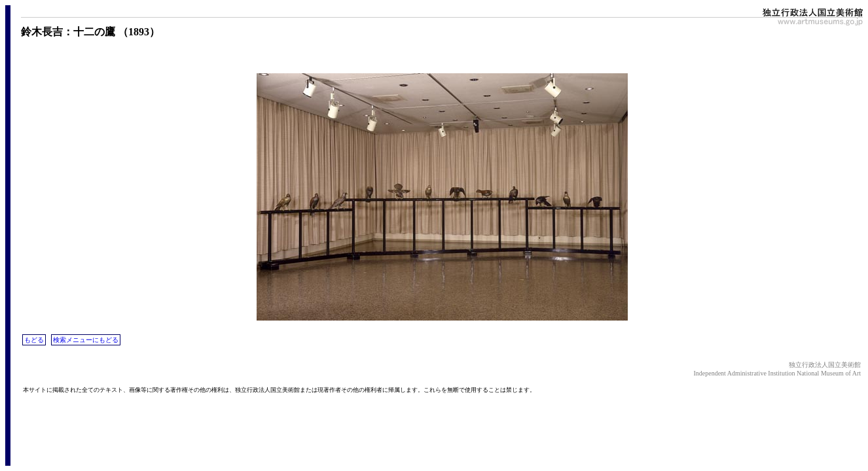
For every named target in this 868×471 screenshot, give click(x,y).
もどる (34, 340)
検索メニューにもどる (86, 340)
